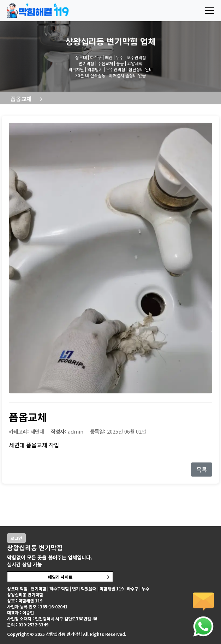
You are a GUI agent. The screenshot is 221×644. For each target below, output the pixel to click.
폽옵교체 (21, 99)
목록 (202, 470)
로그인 (16, 538)
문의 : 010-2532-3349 (28, 624)
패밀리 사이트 (60, 577)
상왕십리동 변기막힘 (101, 41)
